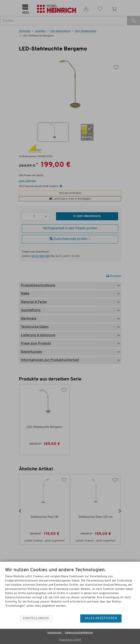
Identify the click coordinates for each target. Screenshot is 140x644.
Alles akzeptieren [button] (101, 618)
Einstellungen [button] (36, 618)
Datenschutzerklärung (79, 633)
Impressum (54, 633)
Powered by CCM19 (70, 640)
